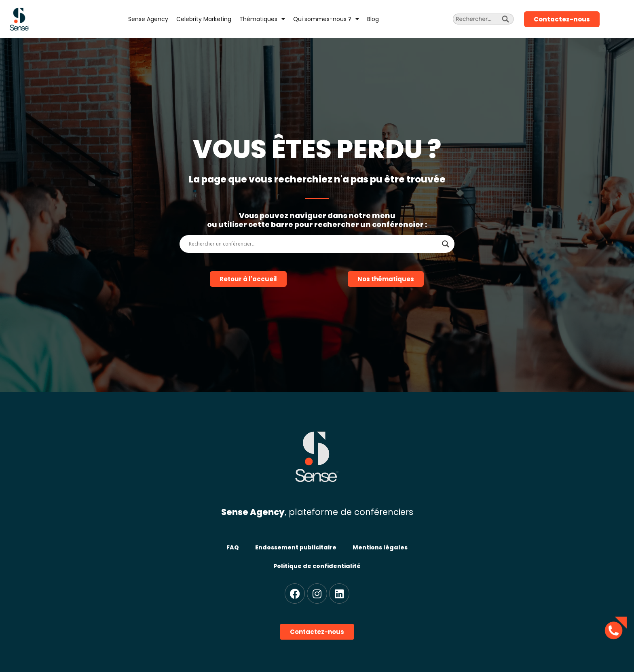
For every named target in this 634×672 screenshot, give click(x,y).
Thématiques (262, 19)
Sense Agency (148, 19)
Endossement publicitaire (296, 547)
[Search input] (313, 244)
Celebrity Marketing (204, 19)
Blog (373, 19)
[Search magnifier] (446, 244)
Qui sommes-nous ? (326, 19)
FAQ (233, 547)
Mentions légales (380, 547)
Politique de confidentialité (317, 566)
